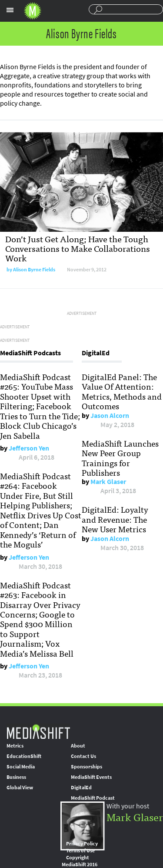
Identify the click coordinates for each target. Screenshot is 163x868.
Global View (20, 788)
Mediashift (33, 11)
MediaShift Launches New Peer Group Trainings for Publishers (120, 458)
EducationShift (24, 756)
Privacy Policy (82, 844)
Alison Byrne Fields (34, 270)
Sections (10, 10)
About (78, 746)
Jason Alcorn (110, 416)
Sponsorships (86, 767)
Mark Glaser (108, 482)
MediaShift (38, 731)
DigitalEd (81, 788)
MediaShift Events (91, 777)
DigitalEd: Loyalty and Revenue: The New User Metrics (115, 519)
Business (16, 777)
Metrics (15, 746)
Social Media (21, 767)
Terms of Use (80, 851)
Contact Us (83, 756)
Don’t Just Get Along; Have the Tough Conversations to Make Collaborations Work (78, 248)
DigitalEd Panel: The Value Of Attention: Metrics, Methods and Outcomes (122, 391)
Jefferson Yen (29, 448)
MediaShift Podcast (93, 798)
